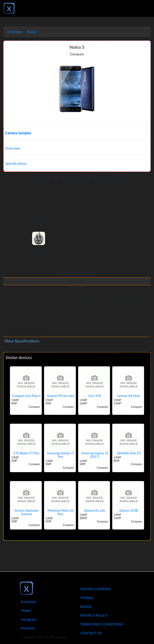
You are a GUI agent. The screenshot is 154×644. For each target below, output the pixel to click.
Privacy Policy (94, 615)
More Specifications (22, 341)
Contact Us (91, 633)
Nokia (31, 32)
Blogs (86, 606)
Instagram (28, 619)
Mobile (87, 598)
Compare (77, 54)
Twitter (26, 610)
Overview (13, 148)
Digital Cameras (96, 589)
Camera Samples (18, 133)
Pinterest (28, 628)
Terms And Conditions (102, 624)
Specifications (16, 163)
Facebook (28, 602)
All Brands (15, 32)
